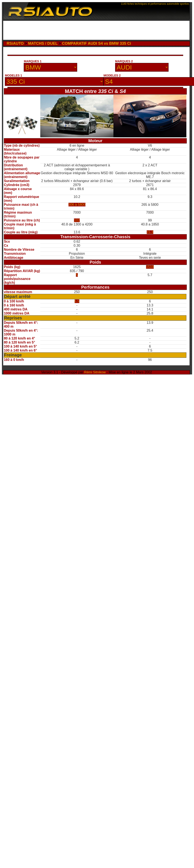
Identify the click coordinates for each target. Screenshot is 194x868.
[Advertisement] (42, 61)
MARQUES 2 (124, 61)
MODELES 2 (112, 75)
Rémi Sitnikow (95, 372)
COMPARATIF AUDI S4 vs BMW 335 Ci (96, 43)
